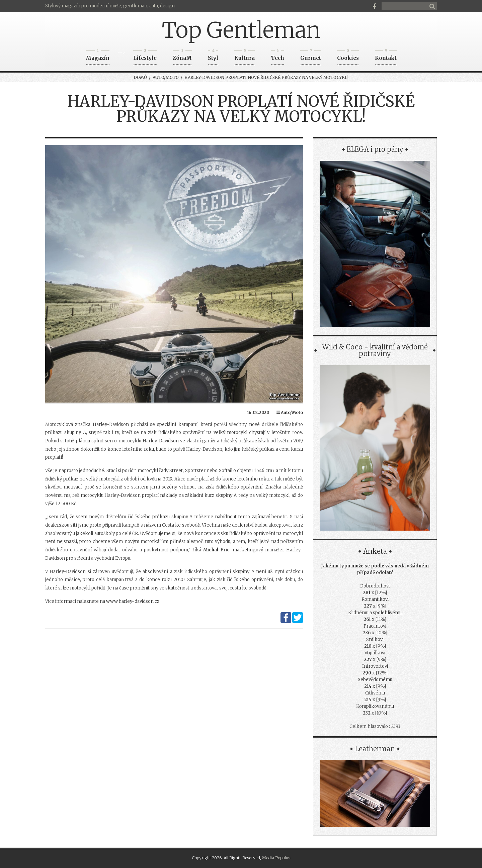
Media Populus (276, 858)
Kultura (245, 56)
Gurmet (311, 56)
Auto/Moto (166, 77)
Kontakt (386, 56)
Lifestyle (145, 56)
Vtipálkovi (375, 653)
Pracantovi (375, 626)
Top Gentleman (241, 30)
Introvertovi (375, 666)
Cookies (348, 56)
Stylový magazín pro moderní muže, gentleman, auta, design (110, 6)
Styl (213, 56)
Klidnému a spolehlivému (375, 613)
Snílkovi (375, 639)
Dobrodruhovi (375, 586)
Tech (277, 56)
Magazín (98, 56)
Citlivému (375, 693)
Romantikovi (375, 599)
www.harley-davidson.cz (133, 601)
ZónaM (182, 56)
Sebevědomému (375, 680)
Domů (140, 77)
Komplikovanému (375, 706)
